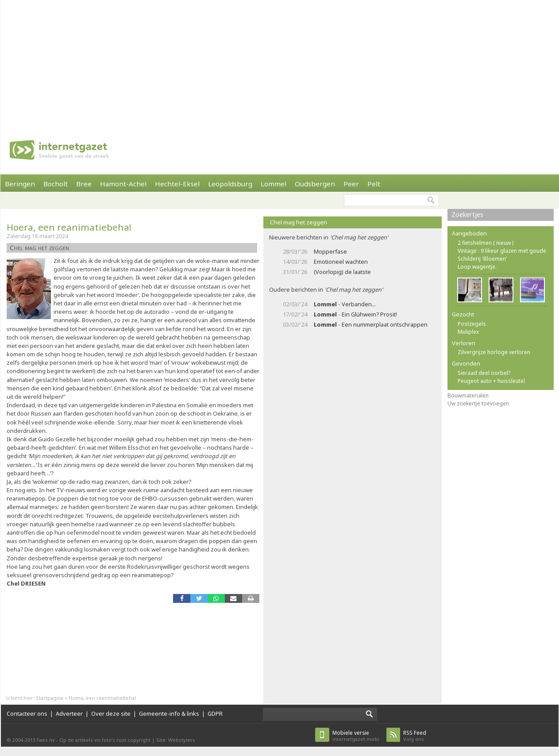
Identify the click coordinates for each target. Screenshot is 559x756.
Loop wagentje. (477, 267)
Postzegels (472, 324)
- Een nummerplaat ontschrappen (371, 324)
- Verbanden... (345, 304)
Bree (84, 184)
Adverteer (69, 714)
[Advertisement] (259, 62)
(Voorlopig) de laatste (342, 272)
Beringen (20, 184)
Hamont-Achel (123, 184)
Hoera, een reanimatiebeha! (69, 227)
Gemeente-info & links (169, 714)
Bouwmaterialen (468, 395)
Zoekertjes (467, 214)
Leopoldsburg (230, 184)
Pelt (374, 184)
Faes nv (46, 740)
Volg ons (415, 736)
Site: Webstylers (176, 740)
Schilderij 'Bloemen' (482, 259)
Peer (351, 184)
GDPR (215, 714)
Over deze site (111, 714)
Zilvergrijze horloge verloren (494, 352)
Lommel (274, 184)
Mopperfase (330, 251)
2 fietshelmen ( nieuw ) (486, 243)
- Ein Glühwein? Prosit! (355, 314)
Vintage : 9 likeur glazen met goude (502, 251)
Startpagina (50, 698)
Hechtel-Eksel (177, 184)
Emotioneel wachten (341, 262)
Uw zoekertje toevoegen (478, 403)
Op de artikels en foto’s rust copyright (105, 740)
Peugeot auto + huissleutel (491, 381)
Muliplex (468, 332)
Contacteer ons (27, 714)
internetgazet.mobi (356, 736)
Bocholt (56, 184)
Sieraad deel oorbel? (484, 373)
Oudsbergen (315, 184)
